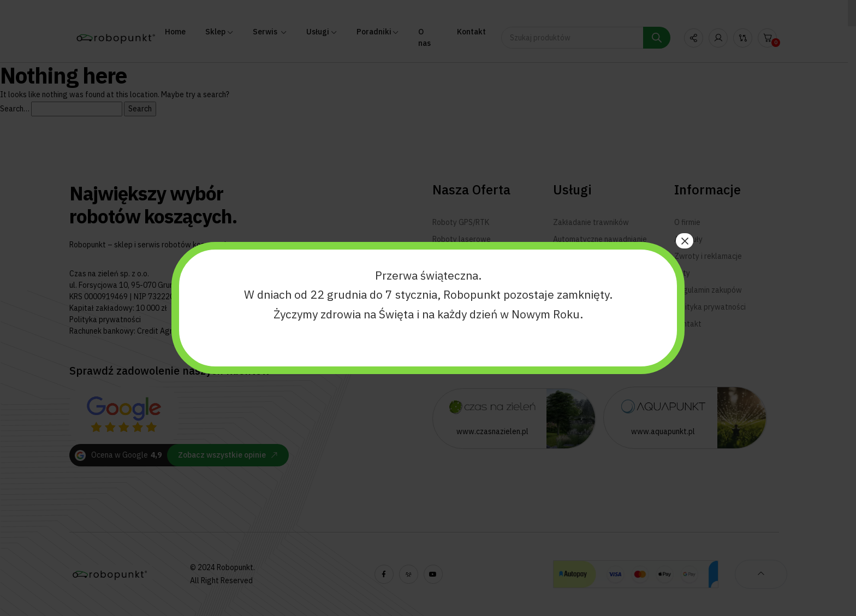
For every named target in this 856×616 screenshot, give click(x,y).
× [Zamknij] (685, 241)
